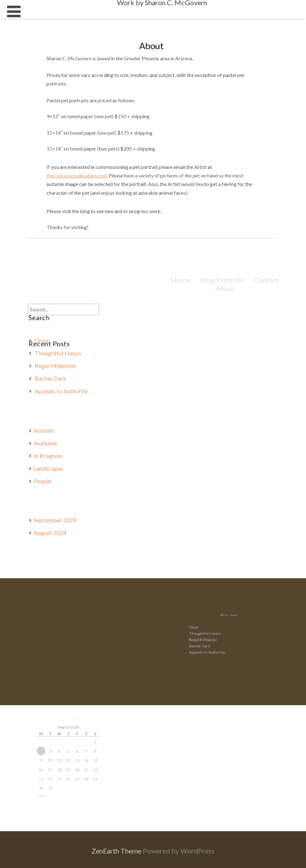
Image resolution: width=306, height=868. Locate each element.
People (51, 476)
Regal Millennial (62, 370)
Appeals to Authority (212, 648)
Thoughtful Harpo (65, 358)
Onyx (50, 346)
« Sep (48, 787)
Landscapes (56, 464)
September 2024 (62, 512)
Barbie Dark (58, 381)
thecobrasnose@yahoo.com (88, 173)
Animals (52, 429)
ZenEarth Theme (117, 851)
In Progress (56, 452)
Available (53, 441)
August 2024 (58, 524)
